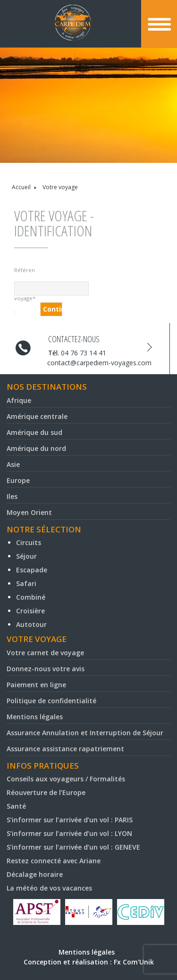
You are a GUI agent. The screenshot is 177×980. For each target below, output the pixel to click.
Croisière (30, 611)
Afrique (19, 400)
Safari (26, 583)
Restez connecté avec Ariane (54, 861)
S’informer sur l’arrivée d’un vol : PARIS (70, 820)
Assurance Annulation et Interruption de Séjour (85, 733)
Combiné (31, 597)
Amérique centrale (37, 416)
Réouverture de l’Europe (46, 792)
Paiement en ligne (36, 685)
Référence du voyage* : (25, 272)
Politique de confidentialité (51, 701)
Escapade (32, 570)
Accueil (21, 187)
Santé (16, 806)
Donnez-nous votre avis (46, 669)
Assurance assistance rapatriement (65, 749)
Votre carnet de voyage (45, 653)
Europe (18, 480)
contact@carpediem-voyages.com (99, 363)
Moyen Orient (29, 512)
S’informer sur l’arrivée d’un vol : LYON (69, 833)
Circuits (29, 542)
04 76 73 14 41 (84, 353)
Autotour (31, 624)
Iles (12, 496)
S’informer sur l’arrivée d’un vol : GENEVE (73, 847)
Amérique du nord (36, 448)
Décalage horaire (35, 874)
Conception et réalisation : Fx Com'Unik (89, 962)
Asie (13, 464)
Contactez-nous (74, 339)
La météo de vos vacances (49, 888)
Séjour (26, 556)
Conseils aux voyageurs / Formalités (66, 779)
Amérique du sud (34, 432)
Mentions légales (35, 717)
